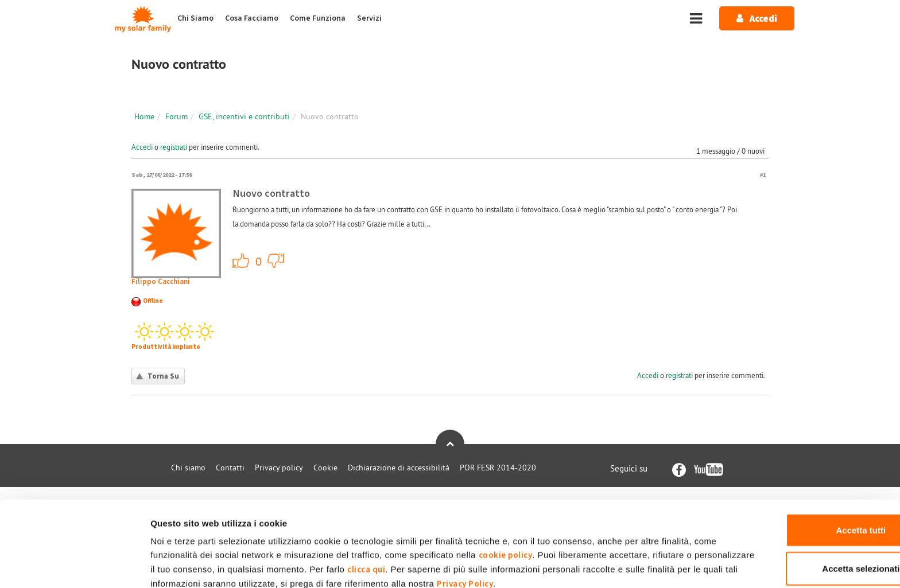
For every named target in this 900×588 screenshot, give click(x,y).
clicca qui (471, 514)
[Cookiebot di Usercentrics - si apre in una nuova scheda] (74, 566)
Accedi (142, 147)
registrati (174, 147)
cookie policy (530, 499)
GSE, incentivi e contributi (244, 116)
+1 (241, 260)
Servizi (369, 18)
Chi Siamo (195, 18)
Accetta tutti (804, 474)
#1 (763, 175)
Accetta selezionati (804, 513)
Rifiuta (804, 550)
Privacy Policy (623, 528)
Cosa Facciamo (252, 18)
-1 (276, 260)
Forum (176, 116)
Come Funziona (318, 18)
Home (144, 116)
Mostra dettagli (604, 565)
